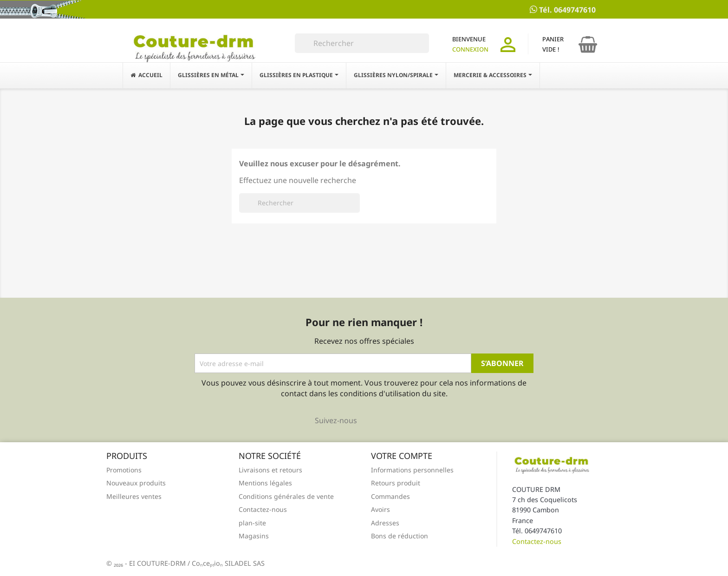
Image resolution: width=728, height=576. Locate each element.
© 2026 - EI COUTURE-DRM (147, 563)
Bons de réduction (400, 536)
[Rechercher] (362, 43)
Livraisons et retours (270, 470)
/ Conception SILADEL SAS (226, 563)
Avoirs (380, 509)
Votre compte (402, 456)
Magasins (254, 536)
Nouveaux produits (136, 483)
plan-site (252, 523)
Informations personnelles (412, 470)
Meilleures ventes (134, 496)
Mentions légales (265, 483)
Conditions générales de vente (286, 496)
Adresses (385, 523)
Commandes (390, 496)
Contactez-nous (263, 509)
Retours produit (396, 483)
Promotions (124, 470)
